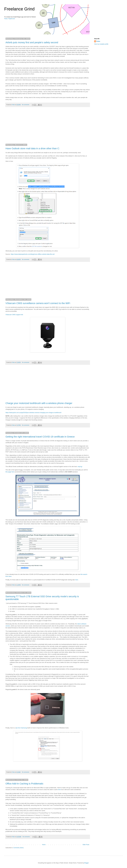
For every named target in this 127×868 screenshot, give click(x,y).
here (77, 580)
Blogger (87, 863)
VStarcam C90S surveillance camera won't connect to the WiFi (38, 303)
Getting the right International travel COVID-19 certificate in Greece (40, 437)
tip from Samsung (21, 728)
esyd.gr (80, 467)
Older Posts (86, 845)
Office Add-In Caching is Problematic (24, 784)
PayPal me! (12, 19)
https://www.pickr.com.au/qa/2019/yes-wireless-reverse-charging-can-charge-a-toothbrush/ (33, 413)
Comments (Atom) (18, 848)
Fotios (6, 19)
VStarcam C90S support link (14, 315)
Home (44, 845)
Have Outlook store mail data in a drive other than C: (33, 148)
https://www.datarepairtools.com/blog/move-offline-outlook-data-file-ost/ (33, 254)
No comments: (26, 105)
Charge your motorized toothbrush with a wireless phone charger (39, 403)
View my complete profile (101, 44)
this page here (10, 472)
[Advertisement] (48, 127)
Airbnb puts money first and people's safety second (32, 42)
